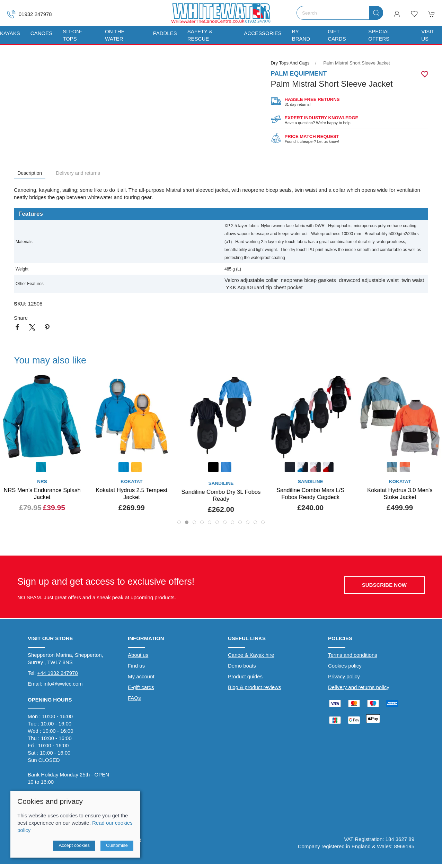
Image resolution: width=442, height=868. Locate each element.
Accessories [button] (263, 33)
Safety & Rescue (200, 35)
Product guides (245, 676)
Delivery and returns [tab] (78, 173)
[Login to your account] (397, 14)
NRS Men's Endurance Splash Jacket (42, 493)
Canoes (41, 33)
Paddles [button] (165, 33)
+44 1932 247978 (58, 673)
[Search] (340, 13)
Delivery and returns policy (359, 687)
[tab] (179, 522)
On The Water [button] (115, 35)
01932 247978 (29, 14)
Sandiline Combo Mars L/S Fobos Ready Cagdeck (310, 493)
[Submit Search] (376, 13)
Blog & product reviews (254, 687)
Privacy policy (344, 676)
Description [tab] (30, 173)
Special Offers (379, 35)
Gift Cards (337, 35)
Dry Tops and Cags (290, 63)
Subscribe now (384, 585)
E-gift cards (141, 687)
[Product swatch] (41, 468)
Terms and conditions (353, 655)
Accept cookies (74, 845)
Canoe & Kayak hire (251, 655)
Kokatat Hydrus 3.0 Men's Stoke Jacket (400, 493)
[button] (414, 14)
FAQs (134, 698)
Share (21, 318)
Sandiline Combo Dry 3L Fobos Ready (221, 495)
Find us (136, 666)
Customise (117, 845)
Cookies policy (345, 666)
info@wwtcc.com (63, 684)
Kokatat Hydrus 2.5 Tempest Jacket (131, 493)
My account (141, 676)
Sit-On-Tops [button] (72, 35)
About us (138, 655)
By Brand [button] (301, 35)
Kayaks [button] (10, 33)
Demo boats (242, 666)
